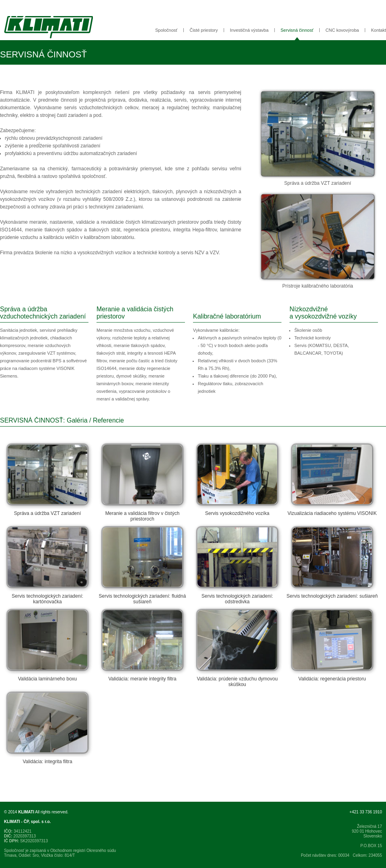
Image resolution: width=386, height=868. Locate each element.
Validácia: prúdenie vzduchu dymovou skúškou (237, 647)
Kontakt (379, 30)
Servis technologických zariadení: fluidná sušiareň (142, 564)
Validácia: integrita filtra (47, 727)
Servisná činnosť (297, 30)
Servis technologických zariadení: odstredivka (237, 564)
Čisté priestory (203, 30)
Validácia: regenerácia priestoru (332, 644)
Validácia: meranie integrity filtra (142, 644)
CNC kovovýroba (342, 30)
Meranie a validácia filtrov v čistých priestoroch (142, 481)
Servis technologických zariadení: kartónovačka (47, 564)
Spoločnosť (166, 30)
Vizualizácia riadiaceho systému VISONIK (332, 478)
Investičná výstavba (249, 30)
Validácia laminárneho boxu (47, 644)
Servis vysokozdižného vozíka (237, 478)
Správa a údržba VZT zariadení (47, 478)
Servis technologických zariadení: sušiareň (332, 561)
